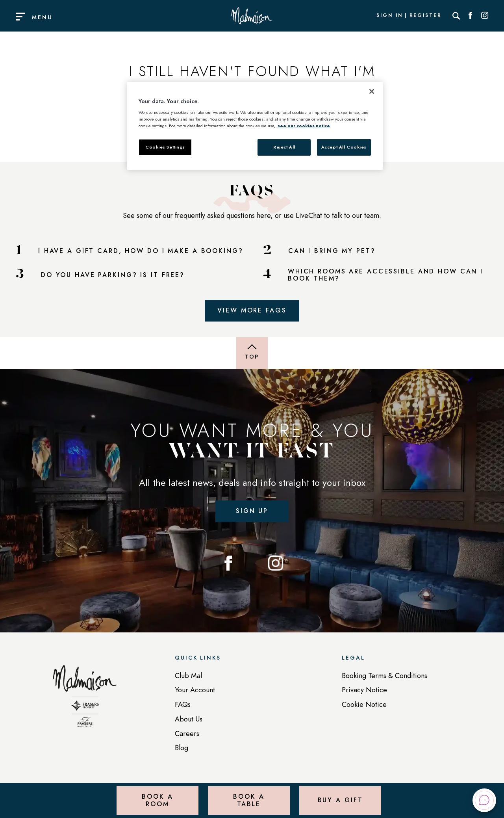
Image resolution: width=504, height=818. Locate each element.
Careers (187, 734)
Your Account (195, 690)
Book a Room (157, 800)
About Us (189, 719)
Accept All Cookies (344, 147)
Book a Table (249, 800)
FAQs (183, 705)
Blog (182, 748)
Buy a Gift (340, 800)
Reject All (284, 147)
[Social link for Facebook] (471, 16)
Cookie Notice (364, 705)
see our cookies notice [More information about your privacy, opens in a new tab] (304, 126)
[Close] (372, 91)
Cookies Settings (165, 147)
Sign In (389, 16)
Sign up (252, 511)
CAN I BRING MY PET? (332, 251)
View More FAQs (252, 310)
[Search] (456, 16)
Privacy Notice (364, 690)
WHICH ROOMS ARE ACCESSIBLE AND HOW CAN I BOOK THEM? (385, 275)
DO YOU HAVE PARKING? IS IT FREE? (113, 275)
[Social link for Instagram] (485, 16)
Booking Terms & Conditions (384, 676)
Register (426, 16)
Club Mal (188, 676)
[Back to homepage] (85, 700)
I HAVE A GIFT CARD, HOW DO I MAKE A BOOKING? (141, 251)
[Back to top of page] (252, 353)
